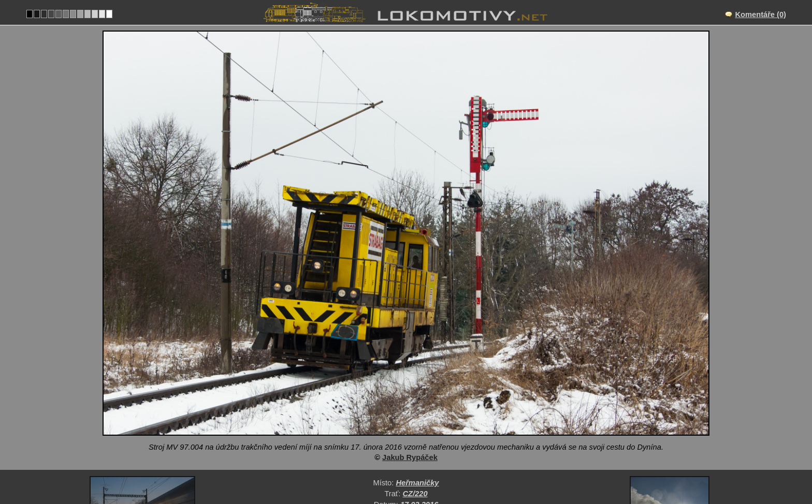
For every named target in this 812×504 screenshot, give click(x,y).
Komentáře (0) (760, 14)
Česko (367, 421)
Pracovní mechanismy (431, 421)
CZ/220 (415, 389)
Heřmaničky (417, 378)
